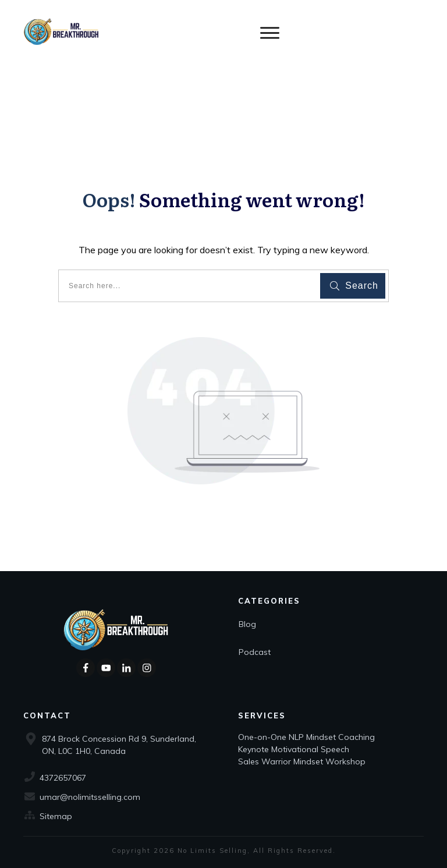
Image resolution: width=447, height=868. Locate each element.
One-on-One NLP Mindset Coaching (308, 737)
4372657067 (63, 778)
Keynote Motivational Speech (295, 749)
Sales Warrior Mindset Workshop (302, 761)
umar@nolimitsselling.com (90, 797)
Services (262, 715)
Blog (247, 624)
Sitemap (56, 816)
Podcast (255, 652)
